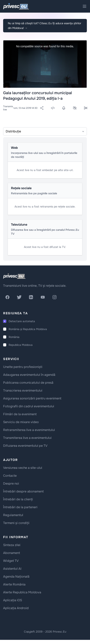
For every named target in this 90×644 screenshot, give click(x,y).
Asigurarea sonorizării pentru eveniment (32, 398)
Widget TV (11, 561)
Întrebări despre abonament (23, 491)
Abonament (12, 553)
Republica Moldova (21, 345)
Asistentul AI (12, 569)
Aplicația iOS (13, 600)
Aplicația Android (16, 608)
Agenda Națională (16, 577)
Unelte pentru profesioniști (23, 367)
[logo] (14, 276)
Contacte (10, 476)
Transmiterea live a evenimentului (27, 438)
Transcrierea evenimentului (23, 390)
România (14, 337)
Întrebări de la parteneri (20, 507)
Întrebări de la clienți (18, 499)
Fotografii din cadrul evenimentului (29, 406)
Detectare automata (22, 321)
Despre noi (11, 483)
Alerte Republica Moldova (22, 592)
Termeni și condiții (16, 523)
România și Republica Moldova (28, 329)
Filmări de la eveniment (20, 414)
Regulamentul (13, 515)
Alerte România (14, 584)
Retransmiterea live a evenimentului (29, 430)
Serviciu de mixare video (21, 422)
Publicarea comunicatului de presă (28, 383)
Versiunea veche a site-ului (23, 468)
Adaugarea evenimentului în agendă (29, 375)
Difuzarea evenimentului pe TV (25, 446)
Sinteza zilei (12, 545)
